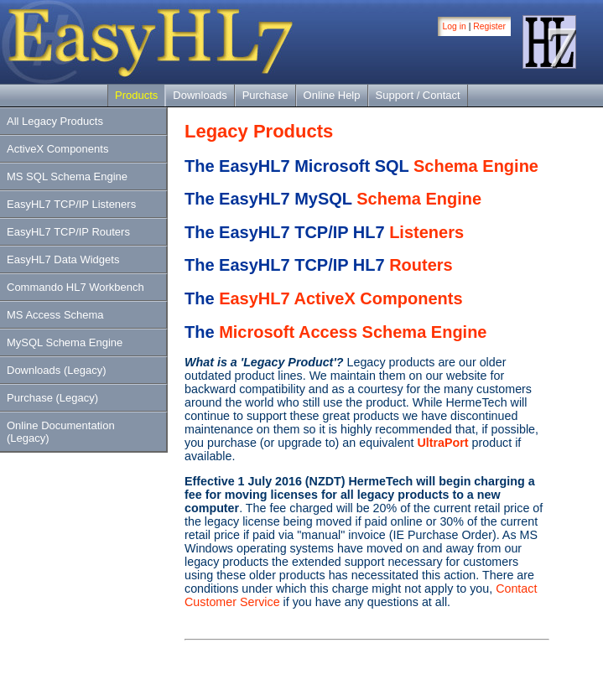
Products (136, 95)
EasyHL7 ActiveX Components (340, 298)
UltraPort (442, 443)
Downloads (200, 95)
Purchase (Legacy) (52, 398)
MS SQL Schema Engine (67, 176)
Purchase (265, 95)
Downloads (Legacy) (57, 370)
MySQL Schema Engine (65, 342)
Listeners (426, 232)
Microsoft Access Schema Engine (353, 332)
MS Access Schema (55, 315)
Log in (455, 26)
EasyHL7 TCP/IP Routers (68, 232)
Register (489, 26)
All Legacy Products (55, 121)
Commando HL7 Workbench (75, 287)
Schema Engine (476, 166)
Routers (421, 265)
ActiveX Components (57, 149)
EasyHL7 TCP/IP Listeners (71, 204)
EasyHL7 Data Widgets (63, 259)
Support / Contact (418, 95)
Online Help (332, 95)
